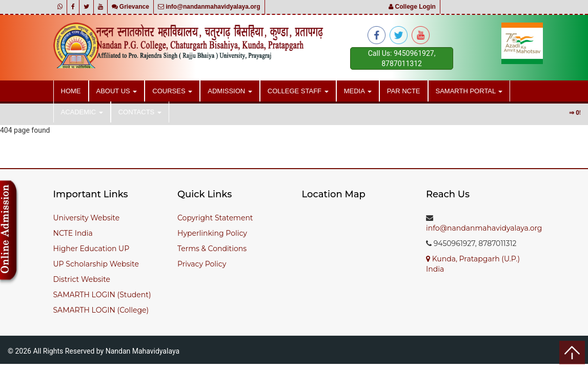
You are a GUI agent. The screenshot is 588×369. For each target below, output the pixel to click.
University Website (87, 218)
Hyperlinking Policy (212, 233)
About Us (117, 91)
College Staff (298, 91)
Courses (172, 91)
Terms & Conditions (212, 249)
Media (358, 91)
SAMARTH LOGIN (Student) (102, 295)
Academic (82, 112)
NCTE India (73, 233)
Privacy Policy (202, 264)
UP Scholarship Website (96, 264)
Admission (230, 91)
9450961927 (414, 53)
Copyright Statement (215, 218)
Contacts (140, 112)
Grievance (130, 7)
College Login (412, 7)
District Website (82, 279)
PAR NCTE (404, 91)
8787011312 (402, 64)
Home (71, 91)
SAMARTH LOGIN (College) (101, 310)
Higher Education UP (92, 249)
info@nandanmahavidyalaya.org (209, 7)
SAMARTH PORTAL (469, 91)
